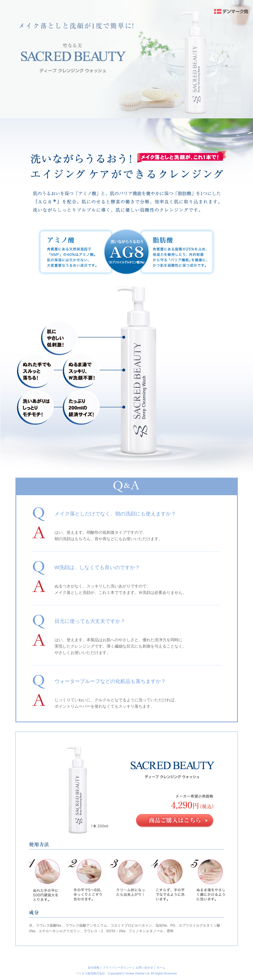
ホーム (161, 968)
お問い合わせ (144, 968)
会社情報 (93, 968)
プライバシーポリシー (117, 968)
